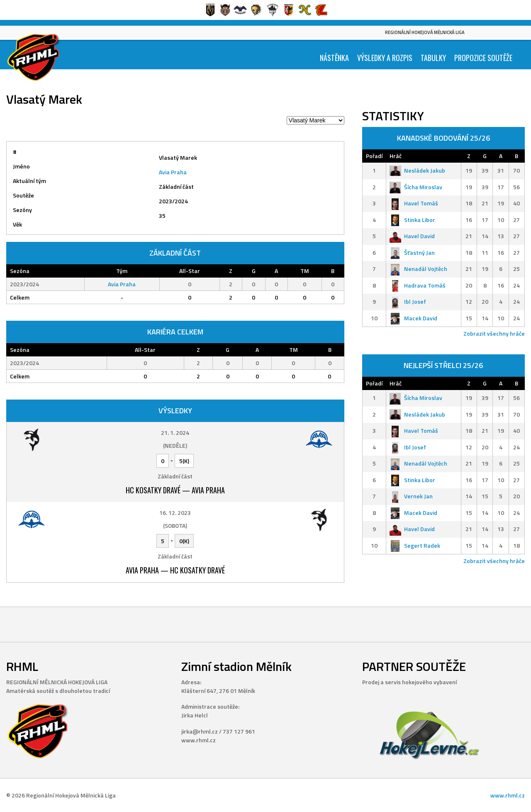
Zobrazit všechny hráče (494, 333)
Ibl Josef (408, 301)
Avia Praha (173, 172)
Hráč (396, 156)
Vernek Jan (411, 496)
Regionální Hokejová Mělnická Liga (425, 32)
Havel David (412, 236)
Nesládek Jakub (417, 170)
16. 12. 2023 (175, 513)
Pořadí (374, 156)
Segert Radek (415, 545)
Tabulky (433, 58)
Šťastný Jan (412, 252)
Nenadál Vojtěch (418, 269)
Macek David (413, 318)
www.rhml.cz (508, 795)
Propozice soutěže (483, 58)
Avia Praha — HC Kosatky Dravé (175, 570)
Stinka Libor (412, 220)
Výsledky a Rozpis (385, 58)
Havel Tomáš (414, 203)
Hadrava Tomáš (418, 285)
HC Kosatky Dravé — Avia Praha (175, 490)
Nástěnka (334, 58)
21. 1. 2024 (175, 433)
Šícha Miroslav (416, 187)
